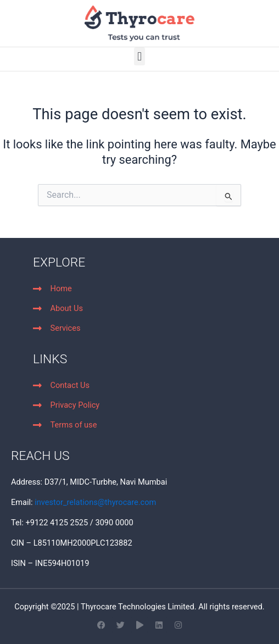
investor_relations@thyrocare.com (95, 502)
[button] (139, 56)
